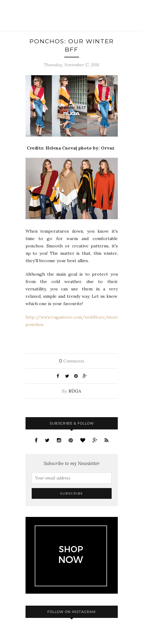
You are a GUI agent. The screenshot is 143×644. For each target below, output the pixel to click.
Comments (72, 361)
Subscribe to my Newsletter (72, 463)
